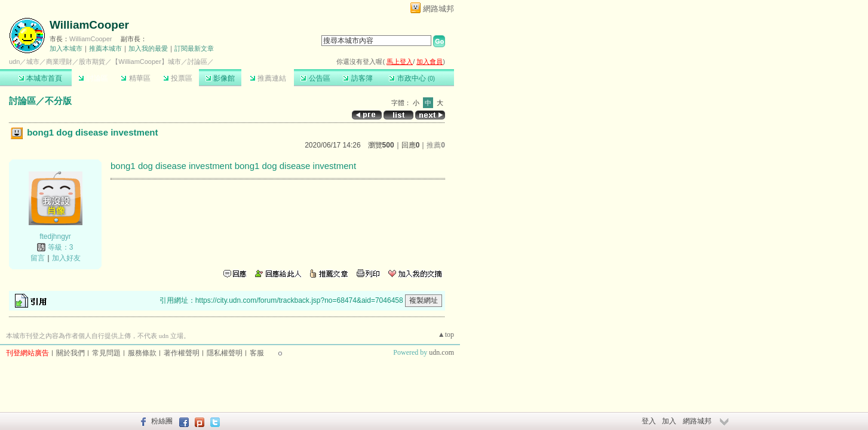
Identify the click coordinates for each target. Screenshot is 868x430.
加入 (669, 421)
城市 (33, 62)
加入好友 (66, 258)
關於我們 (70, 353)
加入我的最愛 (148, 48)
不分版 (58, 101)
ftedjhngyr (55, 236)
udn (14, 62)
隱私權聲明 (225, 353)
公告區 (315, 78)
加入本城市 (66, 48)
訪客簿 (358, 78)
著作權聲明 (182, 353)
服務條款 (142, 353)
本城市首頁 (40, 78)
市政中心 (412, 78)
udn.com (441, 352)
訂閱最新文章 (194, 48)
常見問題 (106, 353)
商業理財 (59, 62)
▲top (446, 334)
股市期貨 (92, 62)
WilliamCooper (89, 25)
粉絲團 (162, 421)
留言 (38, 258)
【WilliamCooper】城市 (146, 62)
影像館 (220, 78)
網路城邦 (438, 9)
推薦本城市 (105, 48)
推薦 (436, 145)
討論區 (93, 78)
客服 (257, 353)
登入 (649, 421)
